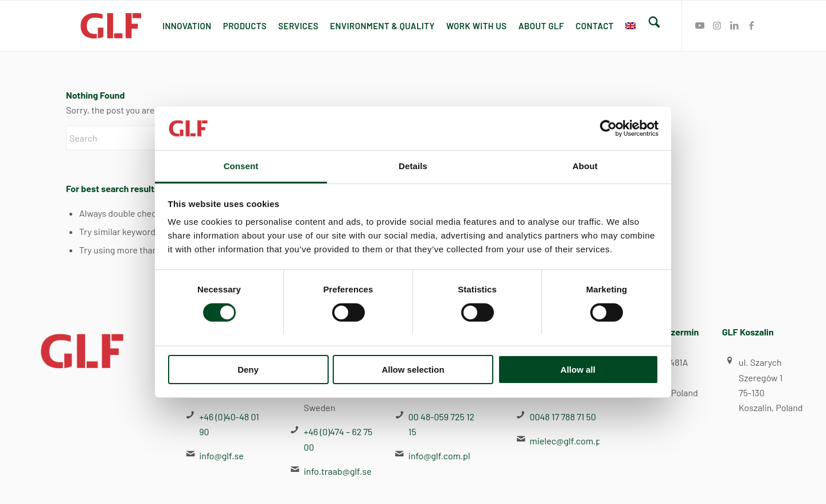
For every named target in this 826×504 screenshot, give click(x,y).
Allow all (578, 370)
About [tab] (585, 166)
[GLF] (111, 26)
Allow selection (413, 370)
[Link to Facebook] (751, 25)
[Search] (654, 26)
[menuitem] (187, 26)
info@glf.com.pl (439, 456)
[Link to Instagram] (717, 25)
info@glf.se (221, 456)
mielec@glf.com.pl (566, 441)
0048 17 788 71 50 (563, 417)
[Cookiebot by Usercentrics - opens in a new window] (608, 128)
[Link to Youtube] (700, 25)
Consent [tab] (241, 166)
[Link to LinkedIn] (734, 25)
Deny (248, 370)
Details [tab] (413, 166)
